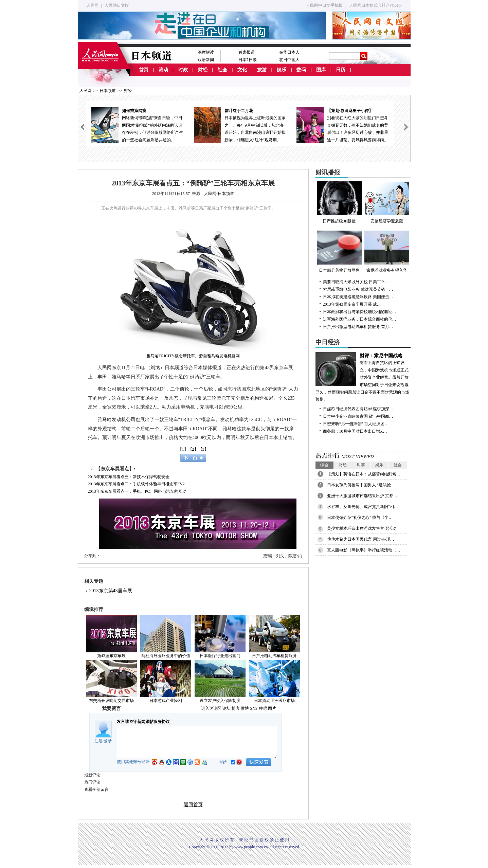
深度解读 (206, 52)
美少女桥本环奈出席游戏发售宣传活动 (362, 528)
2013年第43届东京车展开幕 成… (352, 304)
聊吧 (263, 708)
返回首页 (193, 805)
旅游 (262, 70)
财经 (203, 70)
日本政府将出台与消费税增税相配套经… (360, 312)
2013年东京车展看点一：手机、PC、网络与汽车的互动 (137, 491)
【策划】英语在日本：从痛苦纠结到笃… (364, 474)
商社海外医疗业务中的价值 (166, 656)
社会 (222, 70)
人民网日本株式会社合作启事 (376, 5)
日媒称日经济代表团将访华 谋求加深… (358, 409)
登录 (108, 741)
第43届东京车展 (111, 656)
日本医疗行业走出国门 (220, 656)
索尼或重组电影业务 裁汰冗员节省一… (358, 289)
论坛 (227, 708)
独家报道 (247, 52)
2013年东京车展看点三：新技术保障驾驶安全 (129, 477)
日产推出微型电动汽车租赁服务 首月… (358, 327)
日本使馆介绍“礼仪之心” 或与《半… (360, 518)
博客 (236, 708)
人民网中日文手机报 (324, 5)
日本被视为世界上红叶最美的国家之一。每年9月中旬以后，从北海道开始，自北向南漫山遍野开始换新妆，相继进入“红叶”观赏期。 (240, 125)
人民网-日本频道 (219, 194)
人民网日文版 (117, 5)
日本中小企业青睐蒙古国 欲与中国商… (358, 416)
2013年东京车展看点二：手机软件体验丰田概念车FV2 (136, 484)
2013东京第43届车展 (111, 591)
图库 (321, 70)
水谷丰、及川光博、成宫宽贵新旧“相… (363, 507)
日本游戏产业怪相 (166, 701)
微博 (245, 708)
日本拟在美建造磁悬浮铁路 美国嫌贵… (358, 297)
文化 (242, 70)
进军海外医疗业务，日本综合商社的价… (360, 319)
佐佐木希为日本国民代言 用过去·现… (361, 539)
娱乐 (282, 70)
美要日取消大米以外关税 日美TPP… (356, 282)
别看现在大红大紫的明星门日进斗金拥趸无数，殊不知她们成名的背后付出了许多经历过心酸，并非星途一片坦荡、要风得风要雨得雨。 (342, 125)
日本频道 (108, 91)
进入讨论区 (211, 708)
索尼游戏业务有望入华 (387, 252)
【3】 (203, 449)
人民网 (92, 5)
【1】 (183, 449)
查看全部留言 (96, 790)
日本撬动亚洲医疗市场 (274, 701)
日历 (341, 70)
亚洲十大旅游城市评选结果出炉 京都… (362, 496)
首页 (144, 70)
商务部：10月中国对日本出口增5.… (355, 431)
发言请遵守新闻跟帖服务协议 (143, 722)
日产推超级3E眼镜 (339, 202)
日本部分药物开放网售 (339, 252)
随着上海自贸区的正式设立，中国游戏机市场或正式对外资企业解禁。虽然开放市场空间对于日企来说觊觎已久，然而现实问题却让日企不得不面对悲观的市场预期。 (363, 377)
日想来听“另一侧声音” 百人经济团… (356, 424)
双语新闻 (206, 60)
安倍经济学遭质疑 (387, 202)
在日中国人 (289, 60)
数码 (301, 70)
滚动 (163, 70)
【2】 (193, 449)
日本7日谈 (248, 60)
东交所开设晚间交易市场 (111, 701)
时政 (183, 70)
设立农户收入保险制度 (220, 701)
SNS (254, 708)
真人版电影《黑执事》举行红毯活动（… (364, 550)
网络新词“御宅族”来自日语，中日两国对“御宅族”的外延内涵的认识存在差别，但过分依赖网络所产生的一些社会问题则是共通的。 (137, 125)
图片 (272, 708)
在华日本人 (289, 52)
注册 (98, 741)
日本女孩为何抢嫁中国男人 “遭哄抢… (361, 485)
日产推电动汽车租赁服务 (274, 656)
